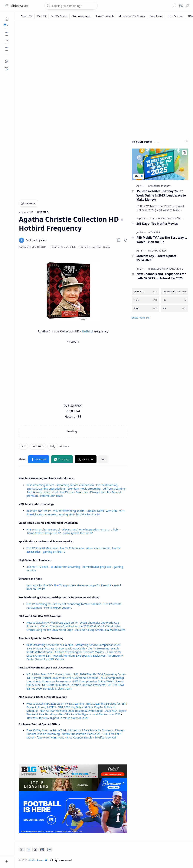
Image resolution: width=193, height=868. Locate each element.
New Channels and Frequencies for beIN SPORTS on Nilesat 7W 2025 (161, 276)
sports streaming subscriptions (46, 489)
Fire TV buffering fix (39, 604)
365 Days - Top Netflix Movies (157, 224)
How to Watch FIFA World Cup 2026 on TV (52, 623)
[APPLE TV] (146, 291)
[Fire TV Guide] (59, 16)
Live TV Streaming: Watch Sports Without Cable (56, 648)
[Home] (7, 19)
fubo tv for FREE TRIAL (50, 737)
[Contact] (7, 69)
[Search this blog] (71, 6)
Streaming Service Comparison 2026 (98, 645)
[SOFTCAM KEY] (158, 251)
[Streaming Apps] (82, 16)
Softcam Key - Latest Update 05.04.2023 (157, 258)
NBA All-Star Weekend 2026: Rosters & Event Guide (71, 711)
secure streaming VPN (60, 514)
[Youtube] (42, 850)
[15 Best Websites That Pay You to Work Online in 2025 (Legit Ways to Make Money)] (160, 164)
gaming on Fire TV (54, 552)
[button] (7, 6)
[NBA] (146, 308)
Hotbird (87, 331)
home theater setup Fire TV (44, 533)
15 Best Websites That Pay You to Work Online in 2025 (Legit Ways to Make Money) (161, 195)
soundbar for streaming (65, 567)
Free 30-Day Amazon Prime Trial (46, 730)
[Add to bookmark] (184, 153)
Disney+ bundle (100, 492)
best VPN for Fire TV (39, 511)
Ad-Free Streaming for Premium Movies (79, 652)
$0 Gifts (99, 737)
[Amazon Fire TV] (175, 291)
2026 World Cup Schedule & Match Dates (100, 630)
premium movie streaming (84, 489)
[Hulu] (146, 300)
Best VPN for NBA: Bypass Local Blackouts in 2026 (90, 714)
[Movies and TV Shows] (132, 16)
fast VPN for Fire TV (88, 514)
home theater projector (97, 567)
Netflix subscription (39, 492)
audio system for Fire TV (78, 533)
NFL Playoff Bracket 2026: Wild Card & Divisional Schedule (63, 678)
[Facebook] (22, 850)
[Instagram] (28, 850)
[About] (7, 61)
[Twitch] (49, 850)
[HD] (23, 446)
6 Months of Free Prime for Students (90, 730)
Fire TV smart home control (44, 529)
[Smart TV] (27, 16)
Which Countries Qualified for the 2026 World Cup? (73, 626)
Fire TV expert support (58, 608)
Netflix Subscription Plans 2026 (81, 734)
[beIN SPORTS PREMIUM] (165, 269)
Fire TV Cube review (72, 548)
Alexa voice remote (98, 548)
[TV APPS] (155, 232)
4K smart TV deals (37, 567)
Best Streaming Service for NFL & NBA (50, 645)
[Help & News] (176, 16)
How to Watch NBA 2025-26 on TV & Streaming (55, 704)
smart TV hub (110, 529)
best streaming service (40, 485)
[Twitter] (35, 850)
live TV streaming (107, 485)
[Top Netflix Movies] (178, 218)
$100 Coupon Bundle (80, 737)
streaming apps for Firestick (94, 585)
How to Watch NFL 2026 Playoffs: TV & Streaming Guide (91, 674)
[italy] (53, 446)
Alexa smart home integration (81, 529)
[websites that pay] (160, 186)
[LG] (175, 300)
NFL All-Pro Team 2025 (40, 674)
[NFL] (175, 308)
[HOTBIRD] (38, 446)
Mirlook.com (19, 6)
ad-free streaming (114, 489)
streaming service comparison (75, 485)
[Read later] (119, 240)
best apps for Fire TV (39, 585)
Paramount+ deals (51, 496)
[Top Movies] (160, 218)
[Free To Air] (156, 16)
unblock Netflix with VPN (102, 511)
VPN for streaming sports (69, 511)
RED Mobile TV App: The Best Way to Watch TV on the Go (162, 240)
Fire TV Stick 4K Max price (42, 548)
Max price (82, 492)
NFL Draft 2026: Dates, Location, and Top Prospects (74, 685)
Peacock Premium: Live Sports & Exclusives (79, 656)
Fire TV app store (64, 585)
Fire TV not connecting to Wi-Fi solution (77, 604)
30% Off (111, 737)
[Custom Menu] (7, 41)
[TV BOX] (42, 16)
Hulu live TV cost (64, 492)
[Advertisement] (104, 53)
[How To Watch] (105, 16)
